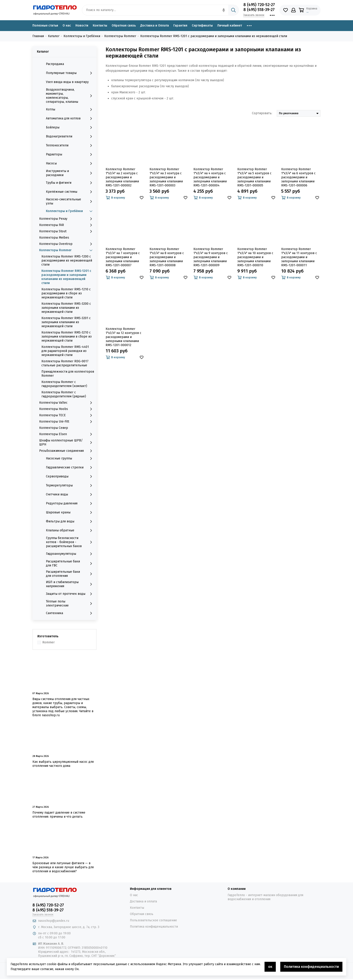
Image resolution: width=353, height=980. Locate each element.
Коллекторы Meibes (54, 238)
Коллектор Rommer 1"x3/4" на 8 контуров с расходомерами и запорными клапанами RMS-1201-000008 (167, 257)
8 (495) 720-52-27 (259, 5)
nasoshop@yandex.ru (54, 921)
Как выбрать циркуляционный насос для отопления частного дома (63, 764)
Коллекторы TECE (67, 415)
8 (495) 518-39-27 (259, 10)
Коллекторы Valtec (67, 403)
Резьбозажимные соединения (67, 451)
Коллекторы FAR (67, 225)
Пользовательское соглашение (153, 920)
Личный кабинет (230, 26)
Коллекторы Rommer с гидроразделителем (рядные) (64, 394)
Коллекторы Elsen (67, 434)
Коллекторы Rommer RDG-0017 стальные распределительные (65, 363)
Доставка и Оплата (155, 26)
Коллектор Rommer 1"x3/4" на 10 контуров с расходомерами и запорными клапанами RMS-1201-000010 (255, 257)
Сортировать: (262, 113)
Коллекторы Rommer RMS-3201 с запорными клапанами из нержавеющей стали (66, 322)
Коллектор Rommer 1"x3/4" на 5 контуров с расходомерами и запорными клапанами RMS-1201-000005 (254, 177)
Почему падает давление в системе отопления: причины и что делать (59, 815)
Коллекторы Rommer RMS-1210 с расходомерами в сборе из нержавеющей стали (66, 293)
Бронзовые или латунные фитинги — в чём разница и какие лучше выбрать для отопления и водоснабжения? (63, 867)
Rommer (49, 642)
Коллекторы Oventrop (67, 244)
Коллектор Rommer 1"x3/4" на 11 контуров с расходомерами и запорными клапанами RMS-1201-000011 (299, 257)
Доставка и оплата (143, 901)
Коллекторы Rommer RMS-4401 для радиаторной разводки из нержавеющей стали (65, 351)
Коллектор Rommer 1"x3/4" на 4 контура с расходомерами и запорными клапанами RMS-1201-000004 (210, 177)
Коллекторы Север (54, 428)
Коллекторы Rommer (67, 250)
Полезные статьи (45, 26)
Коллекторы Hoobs (67, 409)
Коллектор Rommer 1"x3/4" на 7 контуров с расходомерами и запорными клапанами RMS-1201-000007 (123, 257)
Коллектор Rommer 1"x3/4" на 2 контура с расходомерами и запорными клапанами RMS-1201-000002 (122, 177)
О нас (67, 26)
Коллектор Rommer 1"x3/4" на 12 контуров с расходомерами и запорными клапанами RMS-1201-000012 (123, 337)
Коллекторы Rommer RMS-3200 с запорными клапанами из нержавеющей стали (66, 308)
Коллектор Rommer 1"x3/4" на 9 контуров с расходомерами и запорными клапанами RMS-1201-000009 (211, 257)
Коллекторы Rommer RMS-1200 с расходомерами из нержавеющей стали (67, 261)
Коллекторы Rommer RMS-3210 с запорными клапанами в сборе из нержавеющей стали (67, 337)
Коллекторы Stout (67, 231)
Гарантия (180, 26)
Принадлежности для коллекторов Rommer (68, 374)
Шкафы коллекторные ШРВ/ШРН (67, 442)
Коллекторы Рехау (67, 219)
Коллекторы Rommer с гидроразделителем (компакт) (64, 384)
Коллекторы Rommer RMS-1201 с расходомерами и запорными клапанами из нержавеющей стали (66, 277)
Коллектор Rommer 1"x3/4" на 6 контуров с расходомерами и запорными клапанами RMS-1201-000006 (298, 177)
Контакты (100, 26)
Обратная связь (124, 26)
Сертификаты (202, 26)
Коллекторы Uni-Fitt (67, 422)
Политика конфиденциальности (154, 927)
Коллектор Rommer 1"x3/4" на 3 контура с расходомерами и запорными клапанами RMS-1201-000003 (166, 177)
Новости (82, 26)
